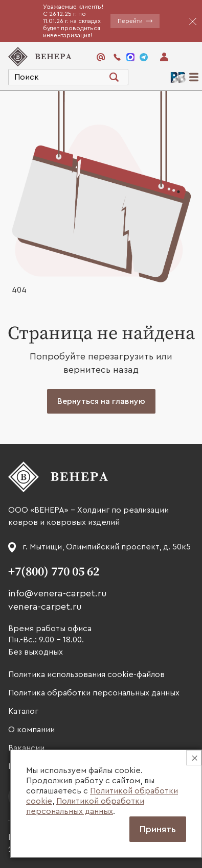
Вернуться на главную (101, 401)
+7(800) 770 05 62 (54, 572)
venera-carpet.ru (45, 607)
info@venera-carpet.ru (58, 593)
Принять (158, 829)
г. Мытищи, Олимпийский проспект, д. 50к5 (107, 547)
